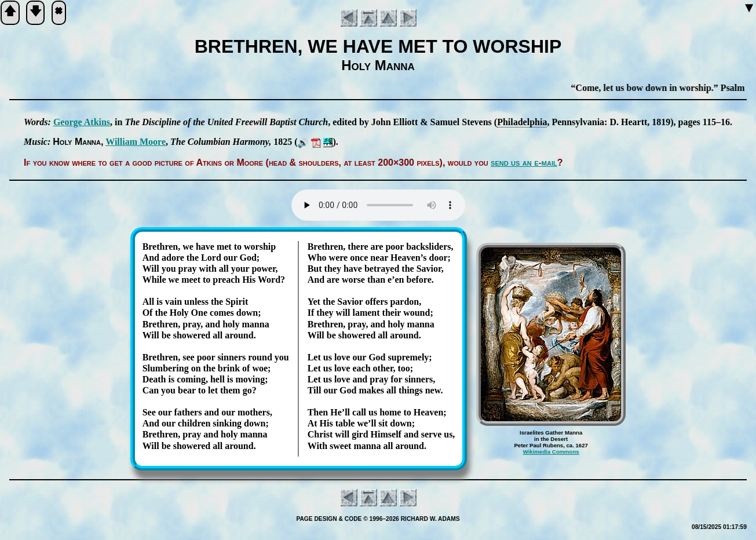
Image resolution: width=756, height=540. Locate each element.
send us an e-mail (524, 163)
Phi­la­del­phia (522, 122)
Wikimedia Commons (551, 452)
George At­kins (82, 122)
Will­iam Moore (136, 142)
